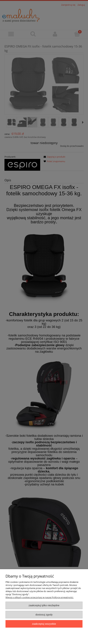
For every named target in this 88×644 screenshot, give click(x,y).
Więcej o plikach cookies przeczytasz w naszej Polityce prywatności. (40, 597)
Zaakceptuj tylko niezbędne (44, 605)
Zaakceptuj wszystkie (44, 624)
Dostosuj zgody (44, 615)
